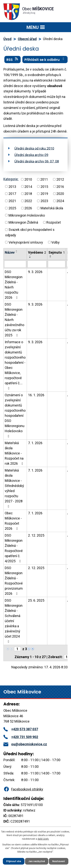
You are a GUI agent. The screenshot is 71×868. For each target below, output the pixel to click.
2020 (60, 194)
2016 (60, 186)
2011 (44, 179)
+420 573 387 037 (21, 729)
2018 (28, 194)
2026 (28, 208)
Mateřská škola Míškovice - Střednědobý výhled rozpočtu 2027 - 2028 (14, 488)
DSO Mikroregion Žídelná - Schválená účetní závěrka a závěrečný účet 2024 (14, 621)
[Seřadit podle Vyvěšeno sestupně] (30, 257)
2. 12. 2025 (36, 535)
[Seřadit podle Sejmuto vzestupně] (51, 256)
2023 (44, 201)
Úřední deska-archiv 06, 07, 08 (37, 161)
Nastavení (59, 861)
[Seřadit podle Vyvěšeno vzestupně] (30, 256)
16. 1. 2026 (36, 395)
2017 (12, 194)
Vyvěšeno (37, 252)
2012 (60, 179)
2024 (60, 201)
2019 (44, 194)
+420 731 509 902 (21, 737)
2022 (28, 201)
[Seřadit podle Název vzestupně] (17, 251)
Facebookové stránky (23, 789)
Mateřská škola (52, 208)
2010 (28, 179)
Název (10, 252)
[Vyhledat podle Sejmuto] (57, 264)
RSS (13, 60)
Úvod (7, 39)
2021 (12, 201)
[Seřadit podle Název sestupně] (17, 252)
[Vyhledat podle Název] (15, 264)
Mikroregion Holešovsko (27, 215)
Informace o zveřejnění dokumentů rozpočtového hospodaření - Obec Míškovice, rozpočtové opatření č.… (15, 365)
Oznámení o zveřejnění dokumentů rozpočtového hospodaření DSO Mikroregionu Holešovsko (15, 415)
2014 (28, 186)
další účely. (43, 839)
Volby (55, 242)
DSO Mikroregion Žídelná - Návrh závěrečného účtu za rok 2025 (14, 320)
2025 (12, 208)
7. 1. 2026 (35, 443)
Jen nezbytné (37, 861)
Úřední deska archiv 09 (31, 155)
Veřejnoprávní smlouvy (26, 242)
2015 (44, 186)
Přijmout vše (14, 861)
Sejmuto (57, 252)
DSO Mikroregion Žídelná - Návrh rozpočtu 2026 (14, 285)
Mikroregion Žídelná (23, 222)
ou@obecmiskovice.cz (25, 744)
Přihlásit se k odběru (45, 60)
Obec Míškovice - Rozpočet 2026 (13, 521)
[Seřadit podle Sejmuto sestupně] (51, 257)
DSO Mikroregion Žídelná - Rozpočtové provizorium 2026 (14, 581)
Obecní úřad (27, 39)
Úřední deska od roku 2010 (34, 148)
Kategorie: (11, 179)
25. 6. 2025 (36, 600)
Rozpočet (54, 222)
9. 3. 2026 (35, 272)
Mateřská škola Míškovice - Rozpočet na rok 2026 (15, 453)
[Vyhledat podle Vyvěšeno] (37, 264)
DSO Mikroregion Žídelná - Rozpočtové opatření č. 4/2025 (14, 548)
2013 (12, 186)
